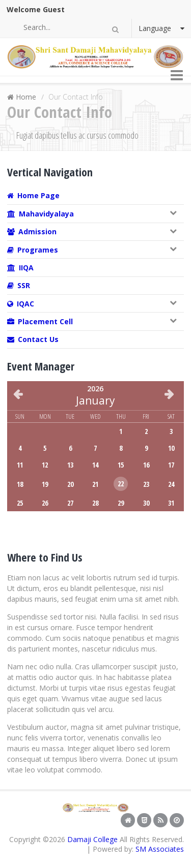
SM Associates (160, 849)
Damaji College (92, 839)
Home (26, 97)
